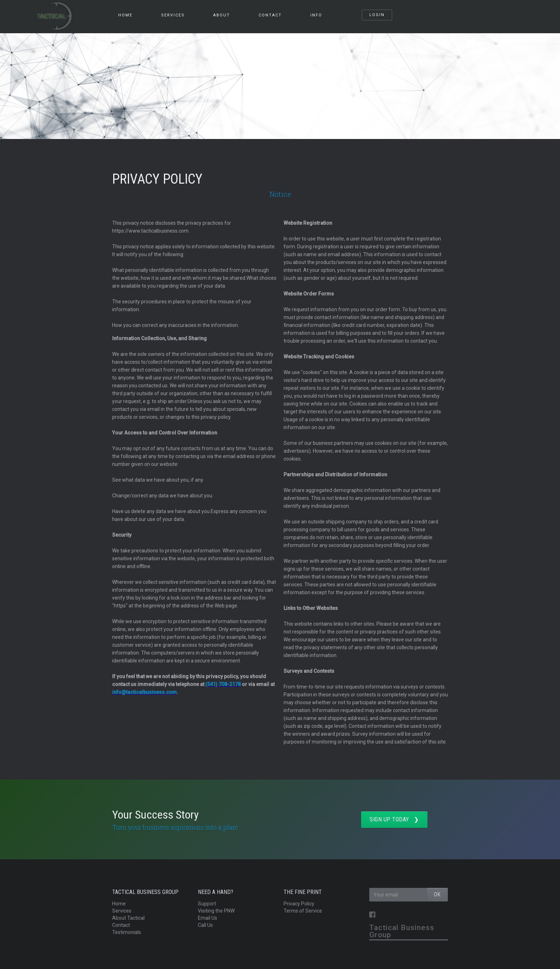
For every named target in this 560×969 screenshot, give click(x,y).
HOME (125, 15)
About (222, 15)
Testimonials (127, 932)
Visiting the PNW (216, 911)
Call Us (205, 925)
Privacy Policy (299, 904)
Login (377, 15)
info (316, 15)
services (173, 15)
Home (119, 904)
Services (122, 911)
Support (207, 904)
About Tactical (128, 918)
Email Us (207, 918)
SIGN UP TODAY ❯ (394, 819)
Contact (270, 15)
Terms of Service (303, 911)
